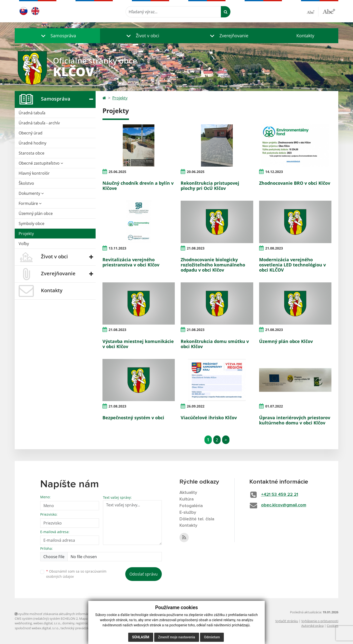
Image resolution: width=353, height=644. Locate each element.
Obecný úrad (31, 133)
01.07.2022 (274, 406)
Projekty (26, 234)
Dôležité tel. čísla (197, 519)
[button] (57, 36)
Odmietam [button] (212, 637)
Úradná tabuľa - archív (39, 123)
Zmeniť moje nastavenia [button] (177, 637)
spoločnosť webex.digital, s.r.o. (37, 628)
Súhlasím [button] (141, 637)
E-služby (188, 513)
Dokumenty (31, 193)
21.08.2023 (196, 248)
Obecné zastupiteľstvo (41, 163)
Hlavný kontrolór (34, 173)
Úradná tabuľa (32, 113)
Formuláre (30, 203)
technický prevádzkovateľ (79, 628)
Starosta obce (32, 153)
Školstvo (26, 183)
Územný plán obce (36, 213)
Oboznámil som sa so (76, 574)
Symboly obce (32, 223)
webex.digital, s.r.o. (47, 623)
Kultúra (187, 499)
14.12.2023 (274, 172)
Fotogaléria (191, 506)
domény (68, 623)
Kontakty (305, 36)
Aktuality (188, 493)
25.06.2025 (117, 172)
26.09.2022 (196, 406)
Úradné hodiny (32, 143)
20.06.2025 (196, 172)
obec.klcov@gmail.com (284, 505)
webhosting (23, 623)
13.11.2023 (117, 248)
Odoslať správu (144, 574)
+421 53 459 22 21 (280, 495)
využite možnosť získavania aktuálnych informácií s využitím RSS (63, 614)
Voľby (24, 244)
